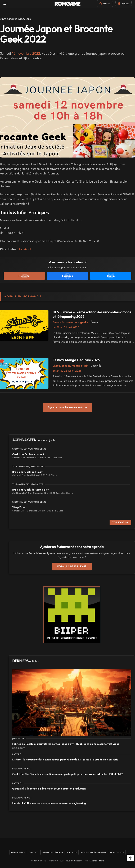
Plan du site (117, 852)
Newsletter (18, 852)
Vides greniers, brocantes (15, 19)
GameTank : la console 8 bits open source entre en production (49, 789)
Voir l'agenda (120, 522)
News (102, 861)
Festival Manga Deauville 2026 (76, 360)
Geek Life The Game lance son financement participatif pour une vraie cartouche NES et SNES (68, 774)
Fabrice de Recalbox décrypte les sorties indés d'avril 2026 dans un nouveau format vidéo (66, 744)
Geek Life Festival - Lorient (28, 454)
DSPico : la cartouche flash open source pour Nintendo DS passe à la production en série (65, 760)
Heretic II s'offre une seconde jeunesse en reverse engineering (49, 803)
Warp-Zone (19, 507)
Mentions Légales (53, 852)
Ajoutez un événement (93, 852)
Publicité (72, 852)
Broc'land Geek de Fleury (27, 472)
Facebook (25, 249)
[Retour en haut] (130, 858)
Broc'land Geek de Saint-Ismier (30, 490)
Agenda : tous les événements (67, 407)
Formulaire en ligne (72, 566)
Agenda (94, 861)
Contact (34, 852)
